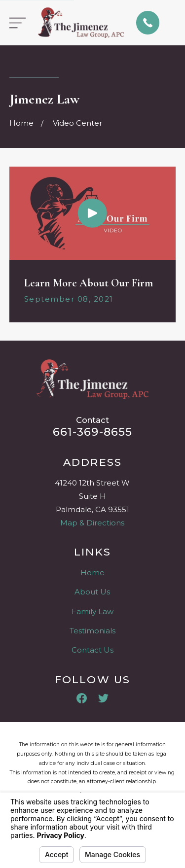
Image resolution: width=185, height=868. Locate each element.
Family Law (92, 611)
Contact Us (92, 650)
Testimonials (92, 631)
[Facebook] (82, 698)
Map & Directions (92, 523)
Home (92, 573)
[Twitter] (103, 698)
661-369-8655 (93, 432)
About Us (92, 592)
